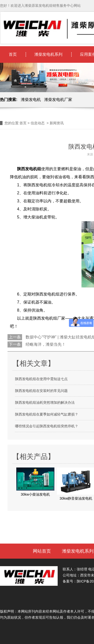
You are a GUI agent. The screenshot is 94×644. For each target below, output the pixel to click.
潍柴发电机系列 (48, 54)
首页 (13, 54)
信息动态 (38, 123)
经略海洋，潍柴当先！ (45, 344)
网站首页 (42, 551)
